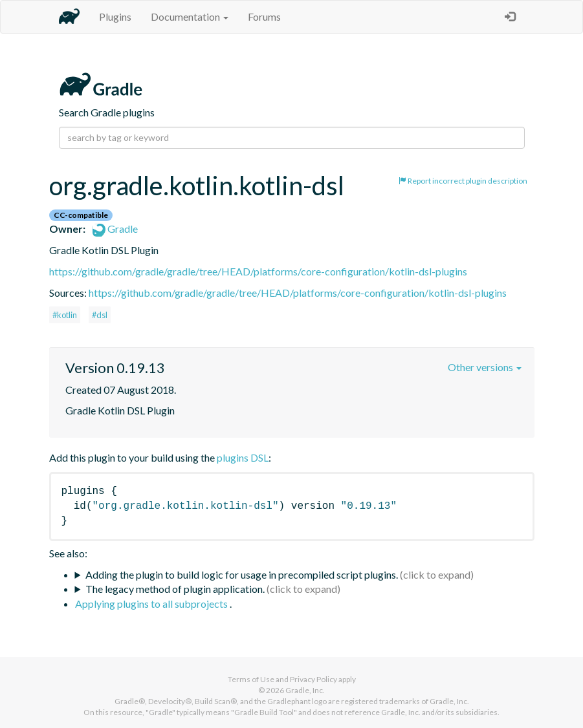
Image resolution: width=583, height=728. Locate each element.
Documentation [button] (190, 16)
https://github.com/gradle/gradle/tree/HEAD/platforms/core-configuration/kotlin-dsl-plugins (258, 271)
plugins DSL (243, 457)
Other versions (485, 367)
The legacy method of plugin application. (175, 589)
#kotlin (65, 315)
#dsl (100, 315)
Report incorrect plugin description (463, 181)
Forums (264, 16)
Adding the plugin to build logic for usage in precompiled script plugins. (242, 574)
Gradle (115, 229)
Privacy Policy (313, 679)
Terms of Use (251, 679)
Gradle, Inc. (305, 690)
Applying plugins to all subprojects (152, 604)
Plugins (115, 16)
